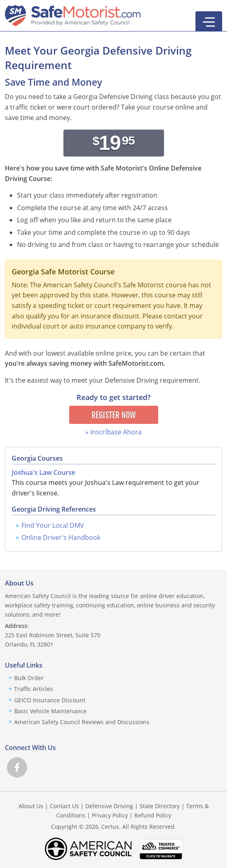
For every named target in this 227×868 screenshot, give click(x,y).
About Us (31, 806)
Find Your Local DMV (53, 525)
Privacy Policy (110, 815)
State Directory (160, 806)
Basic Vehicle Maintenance (50, 711)
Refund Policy (153, 815)
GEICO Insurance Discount (50, 700)
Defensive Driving (109, 806)
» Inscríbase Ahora (114, 432)
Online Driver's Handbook (61, 537)
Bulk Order (29, 678)
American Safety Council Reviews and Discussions (82, 722)
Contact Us (64, 806)
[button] (209, 21)
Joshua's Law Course (43, 472)
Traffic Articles (34, 689)
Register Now (114, 415)
